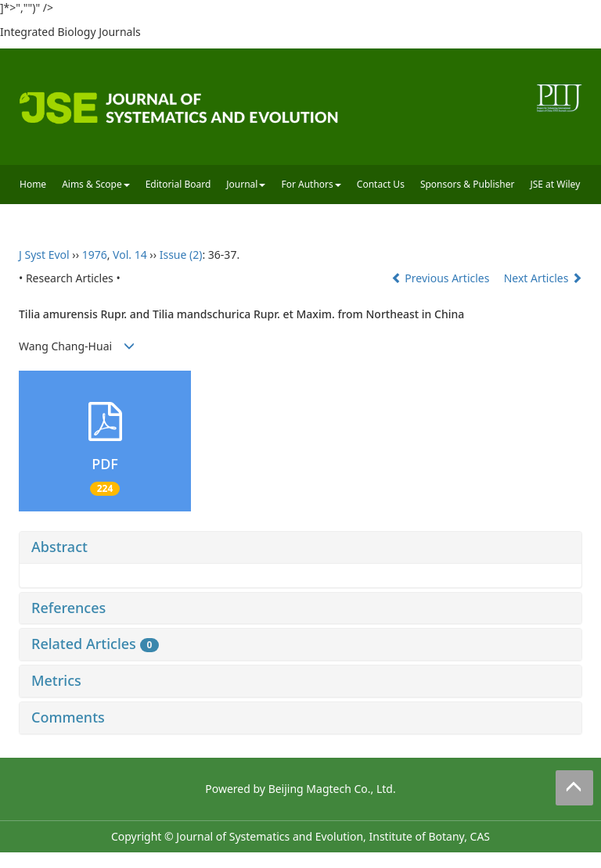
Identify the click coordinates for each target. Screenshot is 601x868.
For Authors (311, 184)
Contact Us (381, 184)
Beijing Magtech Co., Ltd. (332, 789)
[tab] (300, 547)
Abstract (59, 547)
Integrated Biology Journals (70, 32)
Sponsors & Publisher (468, 184)
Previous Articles (442, 278)
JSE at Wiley (555, 184)
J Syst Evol (44, 255)
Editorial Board (178, 184)
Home (33, 184)
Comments (68, 717)
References (68, 608)
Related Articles (95, 644)
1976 (95, 255)
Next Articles (543, 278)
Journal (246, 184)
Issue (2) (181, 255)
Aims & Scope (96, 184)
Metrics (56, 680)
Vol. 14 (130, 255)
